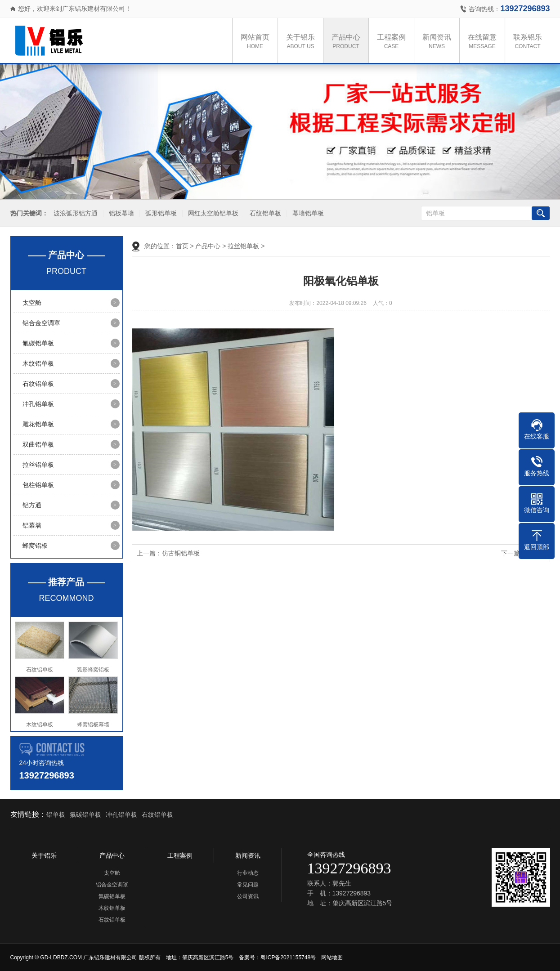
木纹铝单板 (38, 363)
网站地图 (332, 958)
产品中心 (349, 42)
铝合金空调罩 (41, 323)
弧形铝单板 (159, 213)
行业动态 (248, 873)
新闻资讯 (440, 42)
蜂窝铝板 (35, 546)
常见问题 (248, 885)
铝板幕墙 (120, 213)
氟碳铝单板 (38, 343)
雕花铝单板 (38, 424)
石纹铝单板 (264, 213)
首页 (182, 246)
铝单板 (56, 814)
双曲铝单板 (38, 444)
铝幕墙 (32, 525)
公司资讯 (248, 896)
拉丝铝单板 (38, 465)
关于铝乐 (304, 42)
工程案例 (394, 42)
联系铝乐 (531, 42)
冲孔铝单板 (38, 404)
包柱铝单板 (38, 485)
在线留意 (485, 42)
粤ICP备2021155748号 (288, 958)
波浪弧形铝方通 (74, 213)
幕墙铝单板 (306, 213)
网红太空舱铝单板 (211, 213)
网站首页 (258, 42)
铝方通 (32, 505)
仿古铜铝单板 (181, 553)
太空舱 (32, 303)
